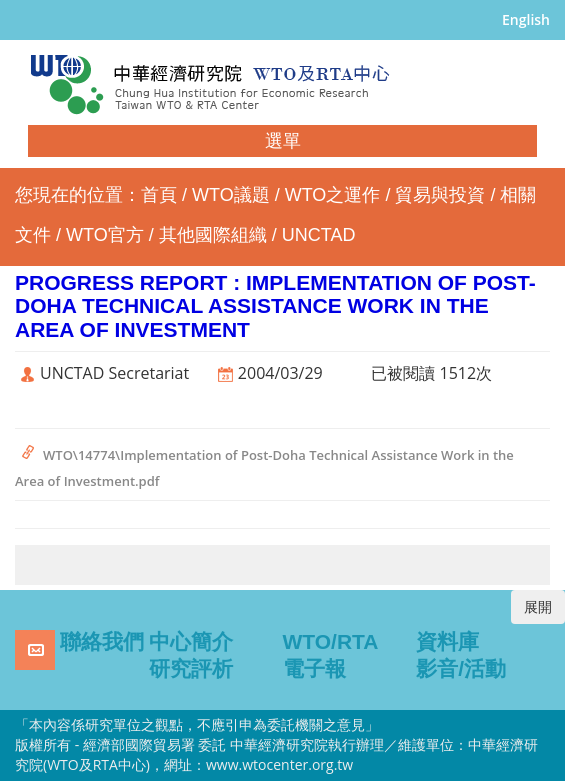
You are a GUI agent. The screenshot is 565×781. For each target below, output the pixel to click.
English (526, 19)
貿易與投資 (440, 195)
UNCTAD (319, 235)
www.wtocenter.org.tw (279, 764)
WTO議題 (231, 195)
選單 (283, 141)
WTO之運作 (333, 195)
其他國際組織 (213, 235)
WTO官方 (105, 235)
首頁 (159, 195)
